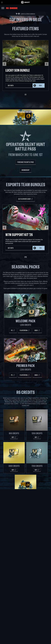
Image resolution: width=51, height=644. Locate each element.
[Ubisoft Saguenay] (25, 544)
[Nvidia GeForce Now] (25, 579)
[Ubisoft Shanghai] (25, 546)
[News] (25, 634)
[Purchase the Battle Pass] (26, 162)
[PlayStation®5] (25, 565)
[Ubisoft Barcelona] (25, 531)
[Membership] (25, 170)
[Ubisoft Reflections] (25, 542)
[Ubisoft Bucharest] (25, 536)
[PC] (13, 331)
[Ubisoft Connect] (25, 630)
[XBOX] (37, 375)
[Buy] (14, 437)
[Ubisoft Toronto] (25, 549)
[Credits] (25, 551)
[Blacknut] (25, 581)
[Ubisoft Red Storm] (25, 540)
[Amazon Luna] (25, 571)
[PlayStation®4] (25, 567)
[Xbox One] (25, 563)
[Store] (25, 627)
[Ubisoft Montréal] (25, 529)
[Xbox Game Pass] (25, 558)
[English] (25, 612)
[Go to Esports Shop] (26, 199)
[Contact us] (25, 641)
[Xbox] (37, 331)
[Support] (25, 637)
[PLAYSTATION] (25, 375)
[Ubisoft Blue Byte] (25, 534)
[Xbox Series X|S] (25, 560)
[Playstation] (25, 331)
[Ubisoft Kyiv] (25, 538)
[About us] (25, 632)
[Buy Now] (26, 122)
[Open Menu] (3, 8)
